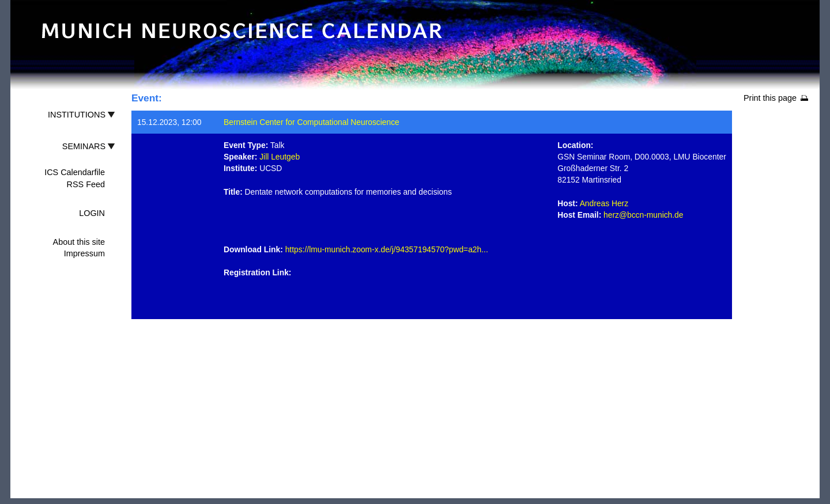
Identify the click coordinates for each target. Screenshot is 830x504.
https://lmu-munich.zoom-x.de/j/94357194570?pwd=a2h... (387, 249)
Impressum (84, 253)
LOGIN (92, 213)
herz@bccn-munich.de (643, 215)
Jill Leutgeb (280, 157)
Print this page (770, 98)
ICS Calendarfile (75, 172)
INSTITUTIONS (77, 115)
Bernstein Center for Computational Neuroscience (312, 122)
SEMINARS (84, 146)
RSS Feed (86, 184)
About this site (79, 242)
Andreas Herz (604, 203)
